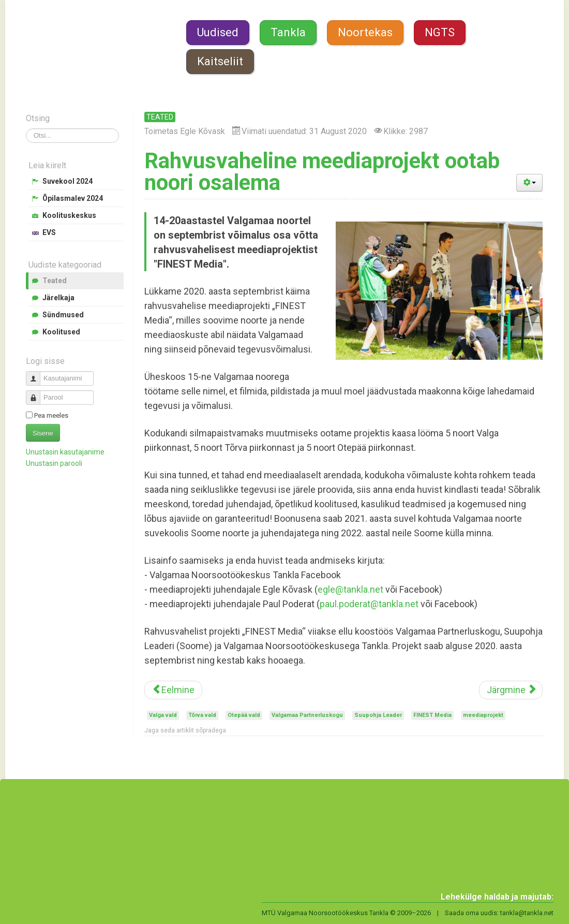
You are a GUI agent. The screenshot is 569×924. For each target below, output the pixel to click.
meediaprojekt (483, 715)
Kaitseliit (220, 61)
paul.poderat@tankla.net (369, 604)
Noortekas (365, 32)
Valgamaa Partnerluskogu (307, 715)
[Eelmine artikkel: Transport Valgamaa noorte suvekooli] (173, 690)
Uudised (218, 32)
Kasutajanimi (37, 374)
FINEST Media (432, 715)
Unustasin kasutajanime (65, 452)
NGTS (440, 32)
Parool (37, 393)
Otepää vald (244, 715)
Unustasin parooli (54, 463)
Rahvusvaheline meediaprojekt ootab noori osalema (322, 172)
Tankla (288, 32)
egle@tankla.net (350, 589)
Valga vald (163, 715)
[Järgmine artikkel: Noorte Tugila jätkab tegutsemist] (511, 690)
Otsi (26, 129)
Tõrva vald (202, 715)
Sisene (43, 433)
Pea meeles (51, 415)
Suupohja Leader (378, 715)
